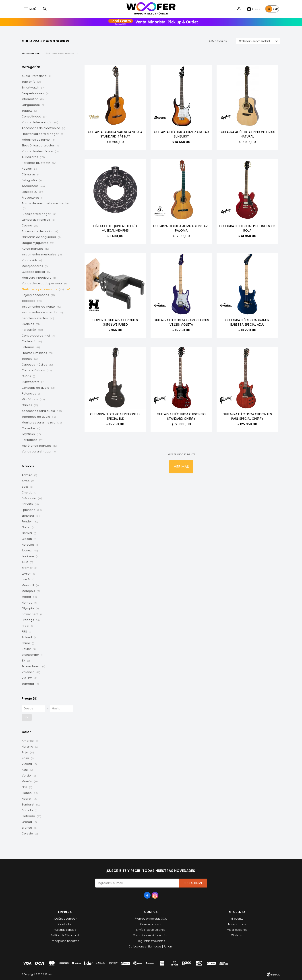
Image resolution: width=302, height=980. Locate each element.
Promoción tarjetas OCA (151, 919)
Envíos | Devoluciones (151, 930)
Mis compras (237, 924)
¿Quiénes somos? (65, 919)
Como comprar (151, 924)
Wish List (237, 935)
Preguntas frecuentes (151, 941)
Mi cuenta (237, 919)
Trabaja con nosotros (65, 941)
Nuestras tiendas (65, 930)
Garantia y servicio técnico (151, 935)
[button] (45, 9)
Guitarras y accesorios (60, 53)
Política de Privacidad (65, 935)
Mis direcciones (237, 930)
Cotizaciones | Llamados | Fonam (151, 946)
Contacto (65, 924)
